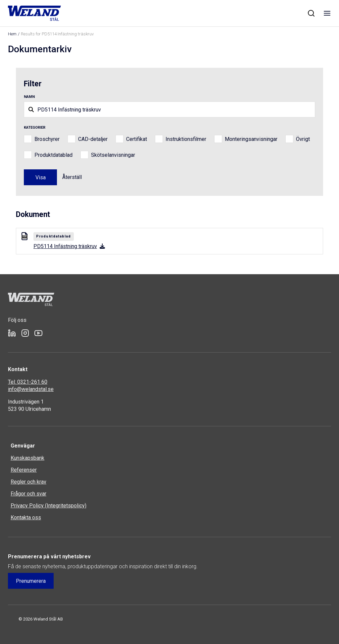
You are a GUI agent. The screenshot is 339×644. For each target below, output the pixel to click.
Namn (29, 97)
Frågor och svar (28, 494)
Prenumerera (31, 581)
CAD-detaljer (93, 139)
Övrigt (303, 139)
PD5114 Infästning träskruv (69, 246)
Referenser (24, 470)
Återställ (72, 177)
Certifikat (137, 139)
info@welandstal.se (31, 389)
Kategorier (35, 128)
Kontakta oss (26, 517)
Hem (12, 34)
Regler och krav (28, 482)
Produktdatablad (53, 155)
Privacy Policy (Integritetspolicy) (48, 506)
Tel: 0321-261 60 (28, 382)
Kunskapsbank (27, 458)
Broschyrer (47, 139)
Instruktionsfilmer (186, 139)
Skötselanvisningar (113, 155)
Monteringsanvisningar (251, 139)
